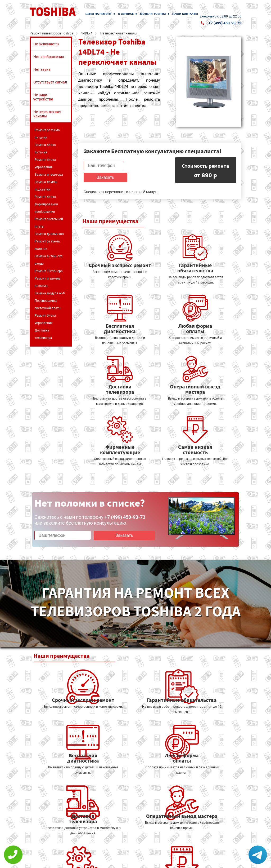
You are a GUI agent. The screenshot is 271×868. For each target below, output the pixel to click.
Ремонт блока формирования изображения (46, 204)
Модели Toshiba (153, 14)
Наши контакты (185, 14)
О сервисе (126, 14)
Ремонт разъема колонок (47, 245)
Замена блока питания (45, 149)
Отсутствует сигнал (50, 82)
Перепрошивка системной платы (48, 304)
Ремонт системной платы (49, 223)
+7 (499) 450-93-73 (225, 23)
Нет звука (42, 69)
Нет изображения (49, 57)
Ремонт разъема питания (47, 134)
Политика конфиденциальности (114, 860)
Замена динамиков (49, 234)
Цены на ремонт (99, 14)
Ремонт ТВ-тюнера (49, 271)
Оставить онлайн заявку (167, 839)
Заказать (146, 165)
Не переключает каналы (48, 114)
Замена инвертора (49, 175)
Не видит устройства (43, 97)
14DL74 (87, 33)
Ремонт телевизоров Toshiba (51, 33)
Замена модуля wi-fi (50, 293)
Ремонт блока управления (45, 163)
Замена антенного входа (49, 260)
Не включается (46, 44)
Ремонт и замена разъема (48, 282)
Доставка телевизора (43, 334)
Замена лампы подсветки (46, 186)
